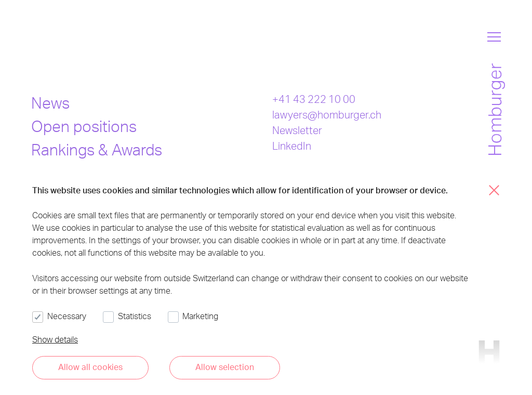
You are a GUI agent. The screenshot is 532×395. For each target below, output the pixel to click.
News (50, 102)
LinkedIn (292, 146)
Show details (55, 339)
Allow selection (225, 367)
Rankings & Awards (97, 149)
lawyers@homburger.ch (327, 114)
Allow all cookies (90, 367)
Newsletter (297, 130)
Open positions (84, 126)
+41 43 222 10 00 (314, 99)
